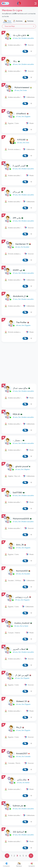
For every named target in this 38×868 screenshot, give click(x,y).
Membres (19, 865)
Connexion (6, 865)
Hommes (18, 21)
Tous (7, 21)
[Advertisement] (19, 363)
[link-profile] (19, 37)
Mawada (19, 3)
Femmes (29, 21)
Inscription (32, 865)
